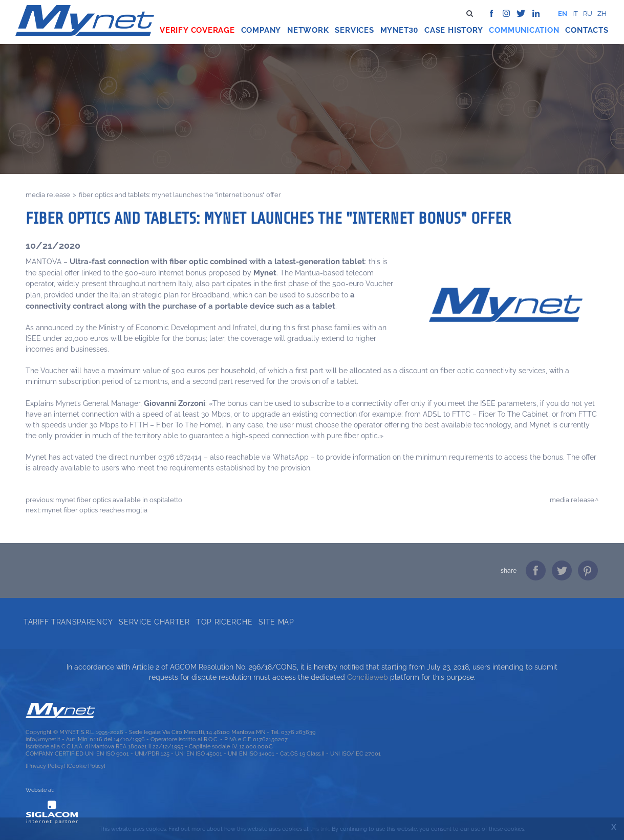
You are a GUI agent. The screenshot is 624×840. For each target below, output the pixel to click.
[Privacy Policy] (45, 766)
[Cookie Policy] (86, 766)
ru (588, 14)
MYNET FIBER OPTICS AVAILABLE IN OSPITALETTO (119, 500)
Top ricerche (224, 622)
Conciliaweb (368, 677)
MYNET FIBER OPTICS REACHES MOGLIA (95, 510)
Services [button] (354, 30)
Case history (454, 30)
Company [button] (261, 30)
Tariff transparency (68, 622)
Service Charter (154, 622)
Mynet (395, 30)
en (563, 14)
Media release (48, 195)
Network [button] (308, 30)
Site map (276, 622)
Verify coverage (197, 30)
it (575, 14)
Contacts (587, 30)
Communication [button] (524, 30)
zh (602, 14)
